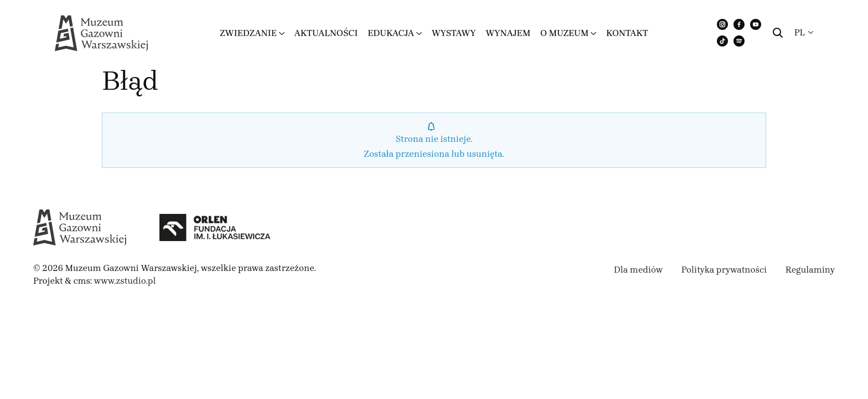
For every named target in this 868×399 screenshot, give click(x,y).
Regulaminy (810, 270)
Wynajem (508, 33)
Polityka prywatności (724, 270)
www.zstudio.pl (125, 281)
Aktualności (326, 33)
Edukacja (391, 33)
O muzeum (564, 33)
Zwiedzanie (248, 33)
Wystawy (454, 33)
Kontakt (627, 33)
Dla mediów (638, 270)
